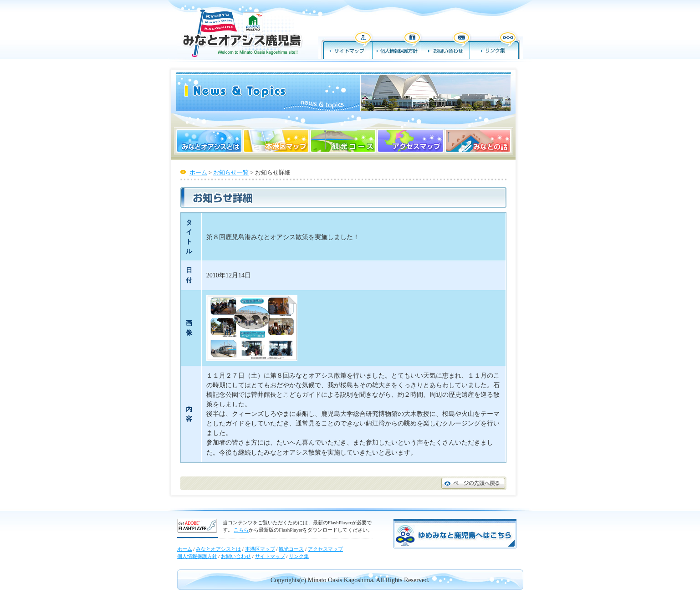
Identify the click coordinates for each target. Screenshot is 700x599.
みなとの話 (479, 141)
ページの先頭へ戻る (473, 483)
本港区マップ (276, 141)
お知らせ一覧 (231, 172)
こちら (241, 530)
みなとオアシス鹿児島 (241, 33)
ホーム (198, 172)
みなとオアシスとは (208, 141)
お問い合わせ (446, 45)
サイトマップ (345, 45)
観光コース (343, 141)
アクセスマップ (410, 141)
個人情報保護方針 (397, 45)
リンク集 (497, 45)
